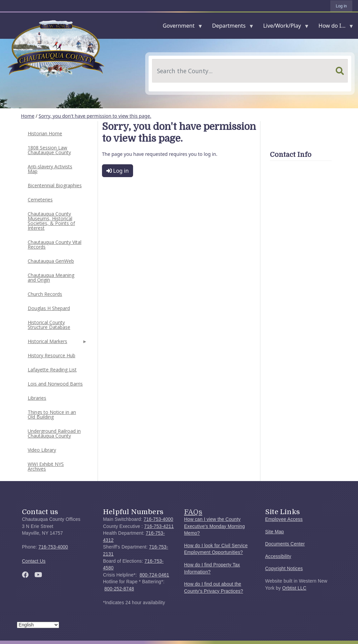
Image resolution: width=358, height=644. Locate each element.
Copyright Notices (284, 569)
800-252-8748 (119, 589)
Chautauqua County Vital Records (55, 244)
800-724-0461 (154, 575)
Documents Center (285, 544)
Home (28, 116)
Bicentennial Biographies (55, 185)
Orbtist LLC (295, 588)
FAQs (193, 512)
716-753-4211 (159, 526)
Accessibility (278, 556)
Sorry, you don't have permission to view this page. (95, 116)
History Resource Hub (52, 355)
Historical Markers (57, 343)
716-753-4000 (53, 547)
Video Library (42, 450)
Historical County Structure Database (49, 325)
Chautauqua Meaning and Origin (51, 277)
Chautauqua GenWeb (51, 261)
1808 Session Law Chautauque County (49, 150)
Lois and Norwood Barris (55, 384)
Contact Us (34, 561)
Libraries (37, 398)
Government (180, 27)
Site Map (275, 532)
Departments (230, 27)
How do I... (333, 27)
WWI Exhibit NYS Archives (46, 466)
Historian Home (45, 133)
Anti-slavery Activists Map (50, 169)
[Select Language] (38, 625)
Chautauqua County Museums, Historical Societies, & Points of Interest (51, 221)
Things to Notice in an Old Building (52, 414)
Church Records (45, 294)
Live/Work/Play (283, 27)
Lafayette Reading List (52, 370)
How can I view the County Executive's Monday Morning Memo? (214, 526)
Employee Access (284, 519)
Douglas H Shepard (49, 308)
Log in (341, 6)
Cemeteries (40, 200)
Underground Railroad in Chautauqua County (54, 433)
